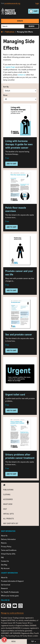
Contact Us (5, 561)
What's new (8, 504)
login (37, 3)
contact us (22, 75)
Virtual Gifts (8, 514)
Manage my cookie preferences (12, 613)
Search (31, 26)
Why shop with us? (11, 523)
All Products (8, 519)
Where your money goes (10, 596)
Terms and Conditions (9, 550)
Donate (20, 21)
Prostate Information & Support (12, 581)
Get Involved (6, 585)
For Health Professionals (10, 592)
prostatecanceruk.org (12, 3)
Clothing (7, 495)
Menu (13, 641)
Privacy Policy (6, 547)
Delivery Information (8, 539)
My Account (5, 568)
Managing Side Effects (25, 32)
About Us (4, 536)
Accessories (8, 499)
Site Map (4, 565)
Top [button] (33, 641)
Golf (5, 509)
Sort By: (6, 87)
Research (4, 588)
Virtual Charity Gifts (8, 554)
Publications (10, 32)
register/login (10, 67)
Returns (4, 543)
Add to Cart (12, 164)
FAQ (2, 557)
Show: (5, 95)
